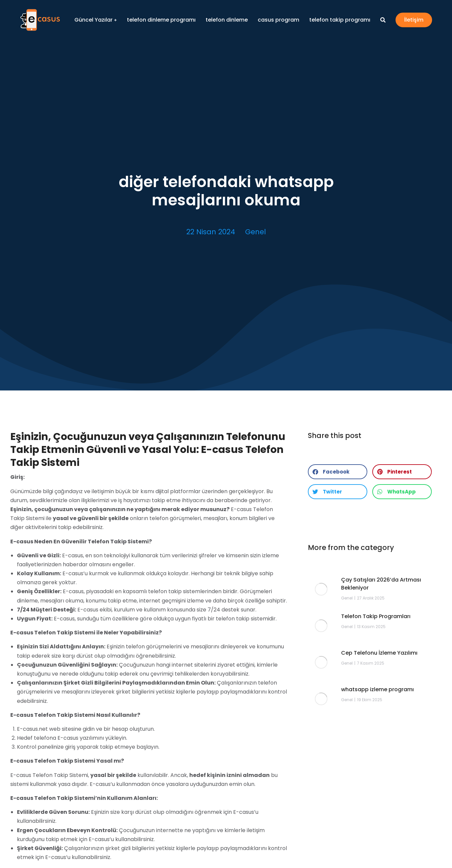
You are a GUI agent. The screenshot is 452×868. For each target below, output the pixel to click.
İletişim (414, 20)
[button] (338, 472)
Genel (256, 232)
